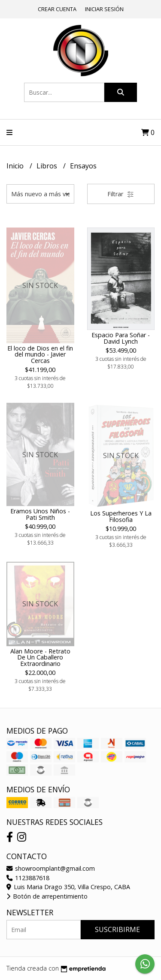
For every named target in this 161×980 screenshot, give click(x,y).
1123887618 (28, 878)
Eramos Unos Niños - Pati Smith (40, 514)
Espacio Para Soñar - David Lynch (121, 338)
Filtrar (121, 194)
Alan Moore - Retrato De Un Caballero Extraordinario (40, 657)
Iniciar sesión (104, 9)
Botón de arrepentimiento (47, 896)
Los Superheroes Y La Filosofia (121, 516)
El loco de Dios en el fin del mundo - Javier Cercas (40, 354)
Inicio (16, 166)
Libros (48, 166)
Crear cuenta (57, 9)
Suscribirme (117, 929)
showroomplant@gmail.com (51, 868)
